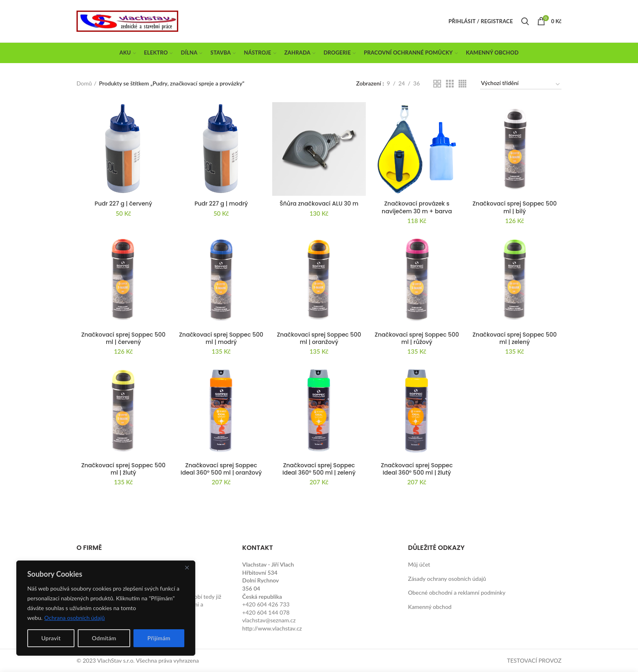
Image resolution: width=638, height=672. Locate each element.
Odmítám (104, 638)
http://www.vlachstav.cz (272, 628)
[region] (106, 608)
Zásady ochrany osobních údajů (447, 579)
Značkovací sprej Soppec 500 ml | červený (123, 338)
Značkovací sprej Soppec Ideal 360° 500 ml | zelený (319, 469)
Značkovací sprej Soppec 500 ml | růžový (417, 338)
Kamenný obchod (430, 607)
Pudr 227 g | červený (123, 204)
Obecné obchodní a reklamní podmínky (457, 592)
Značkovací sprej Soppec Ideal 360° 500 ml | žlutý (417, 469)
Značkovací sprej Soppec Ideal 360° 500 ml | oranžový (221, 469)
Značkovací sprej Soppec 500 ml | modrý (221, 338)
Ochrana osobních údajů (75, 618)
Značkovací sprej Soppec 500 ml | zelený (515, 338)
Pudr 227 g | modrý (221, 204)
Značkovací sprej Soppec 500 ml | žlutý (123, 469)
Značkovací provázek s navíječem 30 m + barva (417, 207)
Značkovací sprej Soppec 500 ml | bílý (515, 207)
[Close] (187, 567)
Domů (84, 83)
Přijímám (159, 638)
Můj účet (419, 564)
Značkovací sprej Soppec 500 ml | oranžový (319, 338)
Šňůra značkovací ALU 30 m (319, 204)
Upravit (51, 638)
